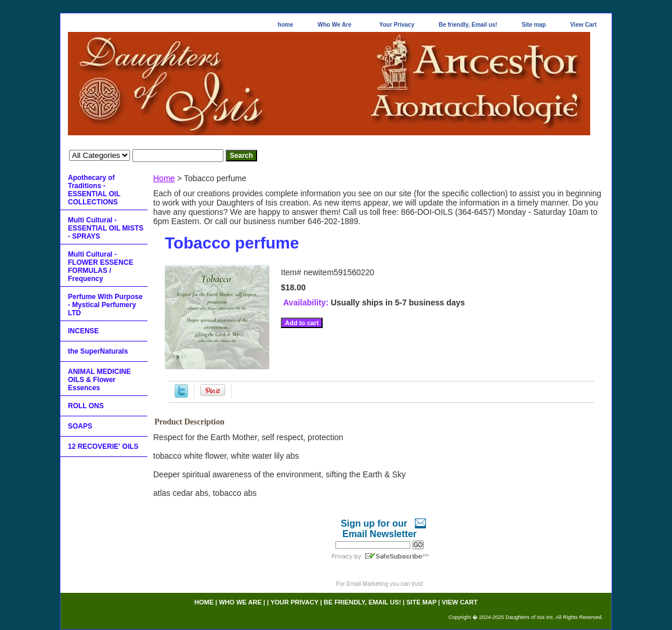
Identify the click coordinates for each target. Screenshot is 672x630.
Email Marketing (367, 584)
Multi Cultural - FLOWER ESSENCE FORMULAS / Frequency (101, 267)
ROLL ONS (86, 406)
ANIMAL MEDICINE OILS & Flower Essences (99, 380)
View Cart (584, 25)
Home (164, 178)
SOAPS (80, 426)
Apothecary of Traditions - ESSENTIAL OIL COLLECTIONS (94, 190)
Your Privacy (397, 25)
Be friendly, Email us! (468, 25)
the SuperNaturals (98, 351)
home (286, 25)
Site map (534, 25)
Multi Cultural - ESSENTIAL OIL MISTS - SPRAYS (106, 228)
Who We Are (334, 25)
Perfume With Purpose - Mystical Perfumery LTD (105, 305)
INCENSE (83, 331)
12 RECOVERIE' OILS (103, 447)
